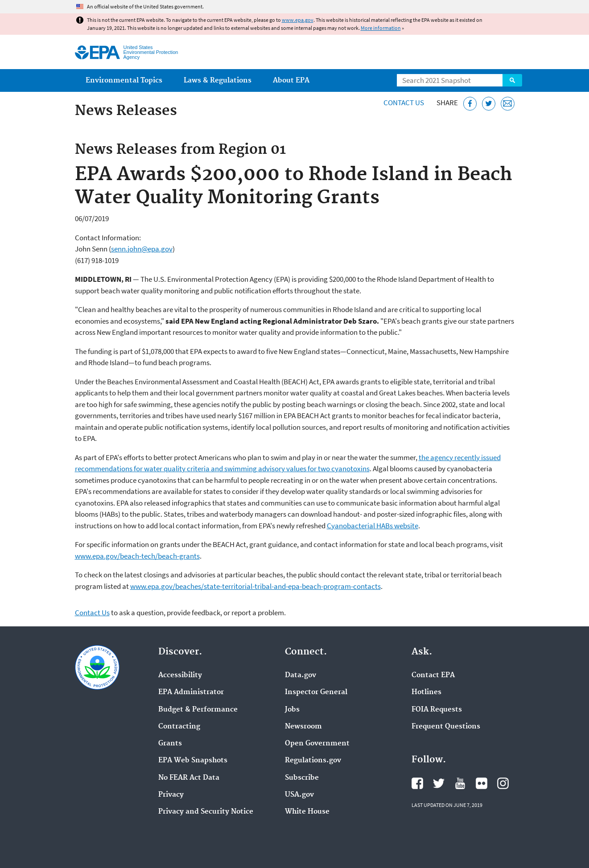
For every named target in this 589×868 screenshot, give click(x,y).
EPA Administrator (191, 692)
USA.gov (299, 795)
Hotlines (426, 692)
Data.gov (301, 675)
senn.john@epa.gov (142, 249)
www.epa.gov (298, 20)
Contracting (179, 727)
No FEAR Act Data (189, 778)
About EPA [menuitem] (291, 80)
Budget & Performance (198, 710)
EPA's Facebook (417, 783)
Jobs (292, 710)
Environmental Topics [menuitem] (124, 80)
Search (512, 80)
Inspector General (316, 692)
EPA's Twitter (439, 783)
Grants (170, 744)
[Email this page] (508, 104)
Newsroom (303, 727)
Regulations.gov (313, 761)
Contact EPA (433, 675)
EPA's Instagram (503, 783)
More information (381, 28)
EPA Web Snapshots (193, 761)
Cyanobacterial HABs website (373, 526)
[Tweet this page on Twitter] (489, 104)
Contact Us (404, 103)
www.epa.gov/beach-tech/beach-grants (137, 556)
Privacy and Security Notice (206, 812)
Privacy (171, 795)
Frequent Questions (446, 727)
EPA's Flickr (482, 783)
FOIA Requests (437, 710)
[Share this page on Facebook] (470, 104)
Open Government (317, 744)
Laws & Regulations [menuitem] (218, 80)
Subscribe (302, 778)
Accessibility (180, 675)
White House (307, 812)
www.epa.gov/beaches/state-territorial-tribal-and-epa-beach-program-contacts (255, 586)
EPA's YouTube (460, 783)
